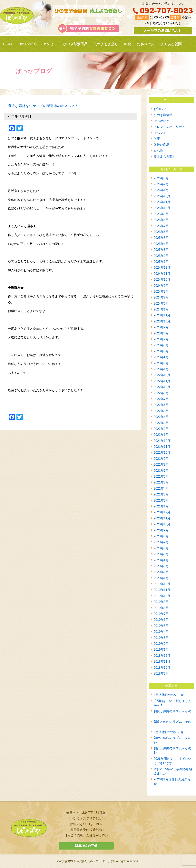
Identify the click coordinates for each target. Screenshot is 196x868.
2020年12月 (162, 512)
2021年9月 (161, 459)
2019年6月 (161, 620)
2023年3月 (161, 363)
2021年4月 (161, 488)
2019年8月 (161, 608)
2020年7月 (161, 542)
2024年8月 (161, 292)
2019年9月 (161, 602)
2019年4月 (161, 632)
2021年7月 (161, 471)
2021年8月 (161, 465)
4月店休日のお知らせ (169, 695)
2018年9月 (161, 673)
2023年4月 (161, 357)
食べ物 (158, 151)
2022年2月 (161, 429)
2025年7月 (161, 226)
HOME (8, 44)
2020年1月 (161, 578)
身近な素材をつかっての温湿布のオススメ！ (43, 106)
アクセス (50, 44)
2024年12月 (162, 268)
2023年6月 (161, 345)
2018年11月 (162, 662)
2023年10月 (162, 321)
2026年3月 (161, 178)
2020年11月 (162, 518)
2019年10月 (162, 596)
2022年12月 (162, 375)
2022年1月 (161, 435)
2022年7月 (161, 399)
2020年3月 (161, 566)
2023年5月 (161, 351)
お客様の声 (146, 44)
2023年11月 (162, 315)
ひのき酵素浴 (163, 115)
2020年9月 (161, 530)
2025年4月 (161, 244)
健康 (157, 139)
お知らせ (160, 109)
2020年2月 (161, 572)
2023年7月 (161, 339)
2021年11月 (162, 447)
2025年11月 (162, 202)
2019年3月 (161, 638)
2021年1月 (161, 506)
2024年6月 (161, 304)
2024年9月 (161, 286)
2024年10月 (162, 280)
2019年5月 (161, 626)
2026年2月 (161, 184)
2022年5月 (161, 411)
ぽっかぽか (162, 121)
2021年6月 (161, 477)
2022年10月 (162, 387)
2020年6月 (161, 548)
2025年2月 (161, 256)
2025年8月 (161, 220)
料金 (128, 44)
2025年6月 (161, 232)
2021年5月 (161, 482)
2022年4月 (161, 417)
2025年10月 (162, 208)
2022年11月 (162, 381)
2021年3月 (161, 494)
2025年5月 (161, 238)
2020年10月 (162, 524)
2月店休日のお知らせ (169, 732)
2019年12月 (162, 584)
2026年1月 (161, 190)
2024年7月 (161, 297)
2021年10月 (162, 453)
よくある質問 (171, 44)
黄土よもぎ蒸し (106, 44)
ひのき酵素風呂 (75, 44)
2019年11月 (162, 590)
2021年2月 (161, 500)
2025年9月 (161, 214)
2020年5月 (161, 554)
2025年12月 (162, 196)
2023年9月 (161, 327)
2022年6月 (161, 405)
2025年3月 (161, 250)
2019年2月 (161, 644)
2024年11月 (162, 274)
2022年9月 (161, 393)
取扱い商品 (162, 145)
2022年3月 (161, 423)
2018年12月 (162, 656)
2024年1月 (161, 309)
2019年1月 (161, 650)
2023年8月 (161, 333)
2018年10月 (162, 668)
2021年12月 (162, 441)
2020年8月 (161, 536)
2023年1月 (161, 369)
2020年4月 (161, 560)
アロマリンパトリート (169, 127)
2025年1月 (161, 262)
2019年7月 (161, 614)
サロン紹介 (28, 44)
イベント (160, 133)
